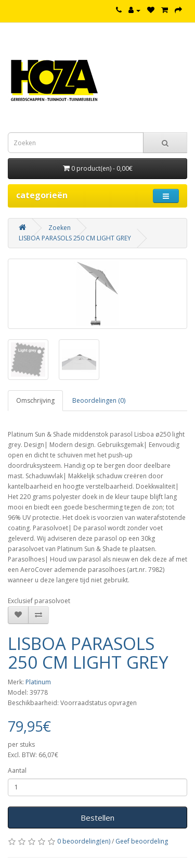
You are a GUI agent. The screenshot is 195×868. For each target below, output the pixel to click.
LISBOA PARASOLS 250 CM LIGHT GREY (75, 238)
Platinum (38, 682)
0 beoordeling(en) (84, 841)
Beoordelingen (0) (99, 400)
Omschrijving (35, 400)
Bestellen (97, 818)
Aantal (17, 770)
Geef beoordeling (142, 841)
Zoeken (60, 228)
